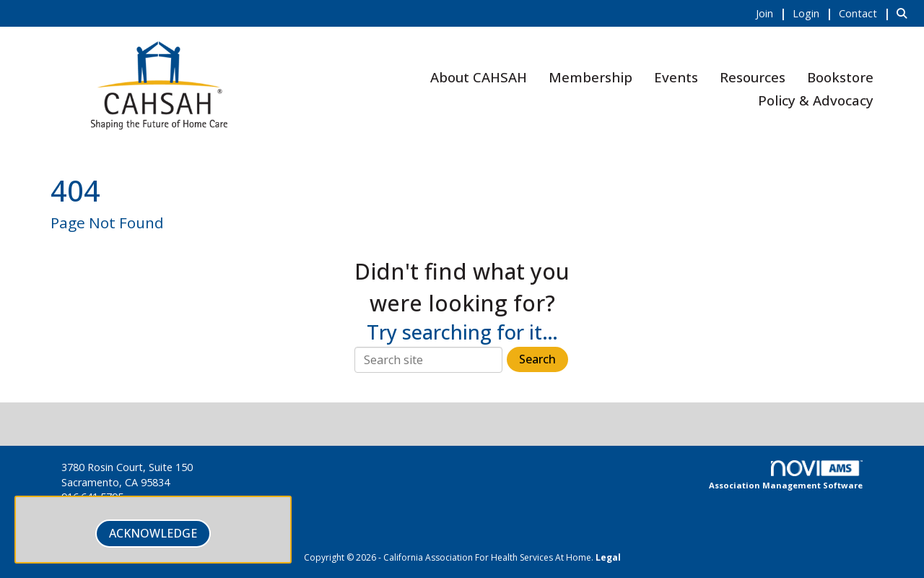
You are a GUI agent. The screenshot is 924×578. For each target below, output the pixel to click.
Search (537, 359)
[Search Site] (905, 13)
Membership (590, 77)
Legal (608, 557)
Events (676, 77)
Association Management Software (786, 475)
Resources (753, 77)
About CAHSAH (479, 77)
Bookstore (840, 77)
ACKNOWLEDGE (153, 533)
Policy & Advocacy (816, 100)
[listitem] (773, 13)
